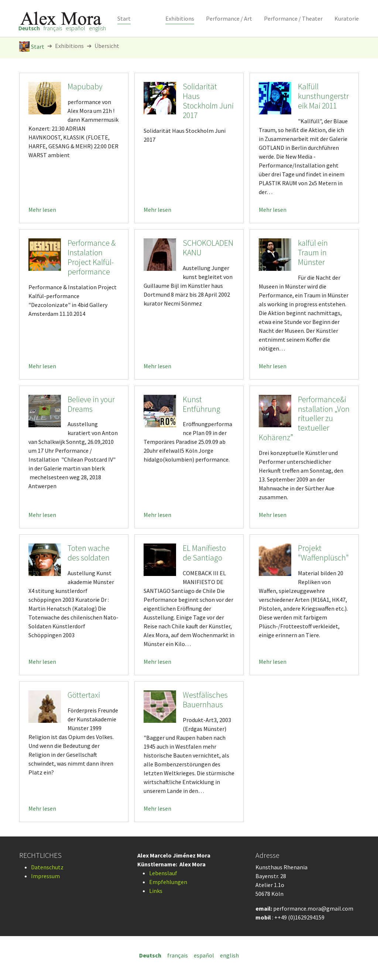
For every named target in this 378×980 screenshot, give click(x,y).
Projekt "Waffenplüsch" (323, 553)
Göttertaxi (84, 695)
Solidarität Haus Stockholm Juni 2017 (208, 101)
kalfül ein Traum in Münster (313, 253)
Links (156, 891)
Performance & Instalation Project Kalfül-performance (92, 257)
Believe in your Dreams (91, 404)
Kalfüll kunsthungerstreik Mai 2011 (323, 96)
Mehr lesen (42, 210)
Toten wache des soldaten (89, 553)
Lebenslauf (163, 873)
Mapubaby (85, 87)
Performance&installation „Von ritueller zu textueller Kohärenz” (304, 419)
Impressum (45, 876)
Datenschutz (47, 867)
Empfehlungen (168, 882)
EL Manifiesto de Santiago (204, 553)
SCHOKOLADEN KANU (208, 248)
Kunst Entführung (202, 404)
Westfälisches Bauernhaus (205, 700)
